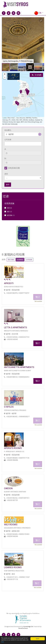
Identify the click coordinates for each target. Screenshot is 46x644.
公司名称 (8, 139)
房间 (6, 174)
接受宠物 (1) (11, 215)
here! (3, 642)
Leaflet (4, 118)
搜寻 (8, 185)
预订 (38, 343)
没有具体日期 (14, 168)
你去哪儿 (8, 130)
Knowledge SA (28, 626)
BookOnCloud (23, 628)
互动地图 (37, 75)
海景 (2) (9, 212)
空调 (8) (9, 208)
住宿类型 (20, 260)
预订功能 (11, 260)
